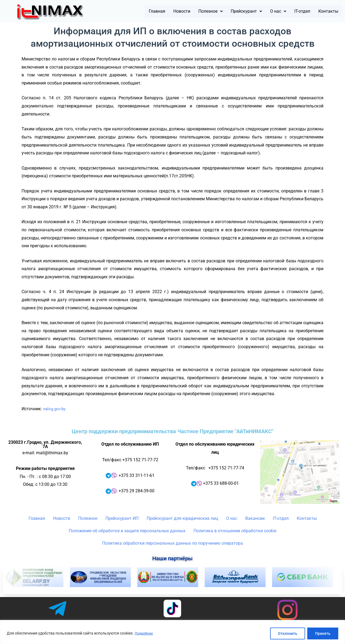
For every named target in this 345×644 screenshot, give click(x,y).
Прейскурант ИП (122, 518)
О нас (267, 11)
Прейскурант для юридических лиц (182, 518)
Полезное (188, 11)
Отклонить (288, 633)
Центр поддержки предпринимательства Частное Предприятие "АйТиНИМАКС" (172, 431)
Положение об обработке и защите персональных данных (127, 531)
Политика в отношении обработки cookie (235, 531)
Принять (323, 633)
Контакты (326, 11)
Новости (154, 11)
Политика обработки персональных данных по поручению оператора (172, 543)
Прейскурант (230, 11)
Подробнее (144, 633)
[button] (188, 11)
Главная (125, 11)
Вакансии (255, 518)
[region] (172, 632)
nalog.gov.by (55, 409)
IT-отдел (295, 11)
